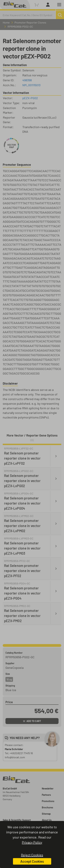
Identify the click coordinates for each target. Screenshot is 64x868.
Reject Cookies (32, 855)
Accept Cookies (32, 861)
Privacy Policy (32, 842)
